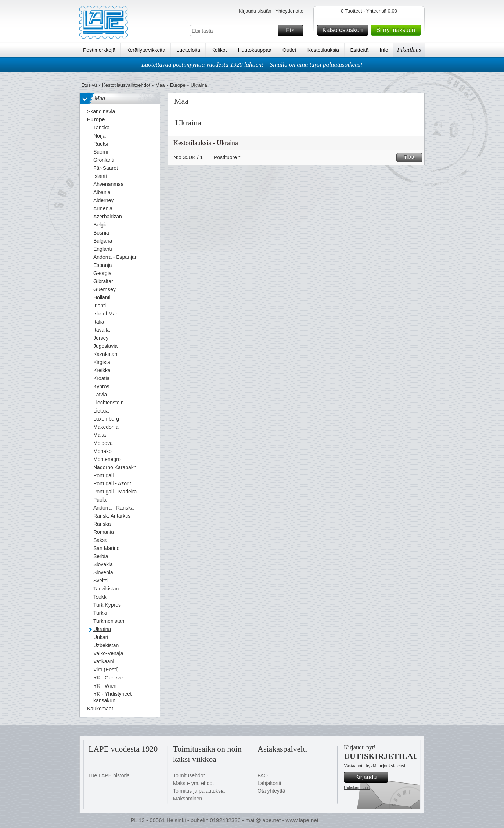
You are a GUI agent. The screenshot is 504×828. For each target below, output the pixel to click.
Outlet (289, 50)
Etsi (294, 31)
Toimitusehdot (189, 775)
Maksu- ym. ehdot (193, 783)
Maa (160, 85)
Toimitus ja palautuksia (199, 791)
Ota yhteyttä (271, 791)
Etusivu (89, 85)
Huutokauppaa (255, 50)
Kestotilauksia (323, 50)
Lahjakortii (269, 783)
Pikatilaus (409, 50)
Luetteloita (188, 50)
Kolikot (219, 50)
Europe (178, 85)
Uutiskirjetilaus (357, 788)
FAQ (263, 775)
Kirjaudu (371, 777)
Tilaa (412, 158)
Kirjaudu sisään (255, 11)
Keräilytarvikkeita (146, 50)
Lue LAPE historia (109, 775)
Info (384, 50)
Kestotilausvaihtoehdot (126, 85)
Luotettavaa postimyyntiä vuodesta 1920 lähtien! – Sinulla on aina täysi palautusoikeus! (252, 65)
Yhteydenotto (289, 11)
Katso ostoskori (344, 30)
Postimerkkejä (99, 50)
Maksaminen (188, 799)
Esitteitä (359, 50)
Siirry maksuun (397, 30)
